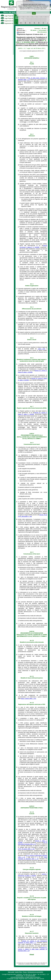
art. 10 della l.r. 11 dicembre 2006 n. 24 (31, 41)
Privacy (25, 972)
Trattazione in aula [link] (26, 18)
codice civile (42, 349)
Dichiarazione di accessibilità (35, 972)
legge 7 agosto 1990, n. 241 (28, 699)
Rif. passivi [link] (34, 30)
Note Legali (11, 972)
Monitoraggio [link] (30, 17)
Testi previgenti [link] (42, 30)
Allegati (32, 954)
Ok (34, 13)
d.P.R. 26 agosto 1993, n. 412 (26, 849)
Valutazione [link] (39, 17)
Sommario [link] (37, 28)
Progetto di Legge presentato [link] (21, 19)
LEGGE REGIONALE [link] (17, 18)
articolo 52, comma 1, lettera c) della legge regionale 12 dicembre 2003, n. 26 (33, 949)
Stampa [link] (20, 29)
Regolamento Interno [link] (8, 21)
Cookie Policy (18, 972)
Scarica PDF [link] (21, 31)
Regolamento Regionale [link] (9, 23)
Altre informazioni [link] (42, 32)
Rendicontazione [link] (35, 17)
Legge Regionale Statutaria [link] (10, 18)
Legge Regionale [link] (7, 16)
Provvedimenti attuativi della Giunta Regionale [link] (48, 20)
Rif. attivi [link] (44, 28)
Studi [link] (43, 17)
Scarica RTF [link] (21, 33)
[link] (11, 10)
